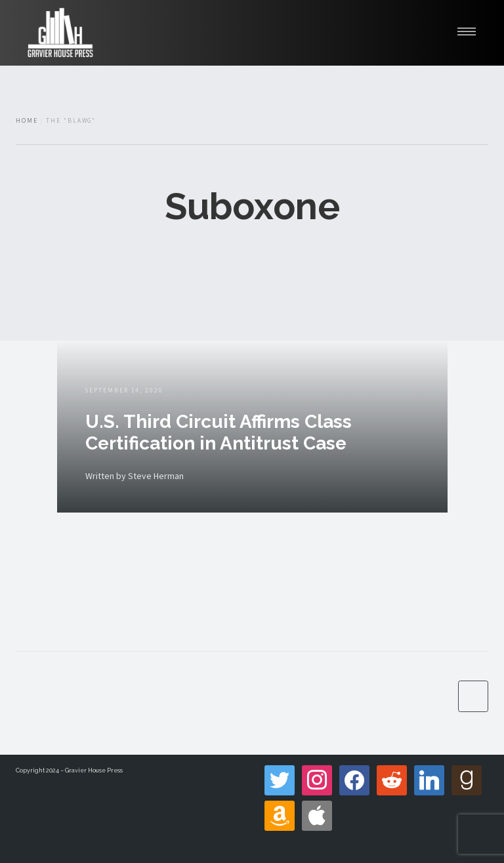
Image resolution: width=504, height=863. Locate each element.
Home (27, 121)
